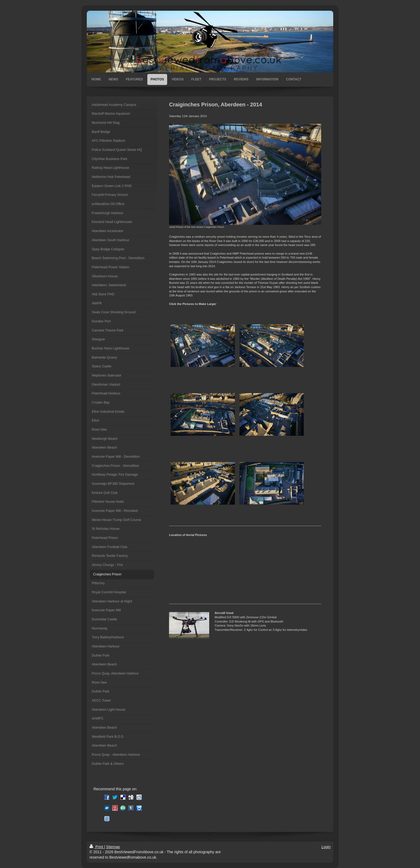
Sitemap (113, 847)
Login (326, 847)
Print (97, 847)
